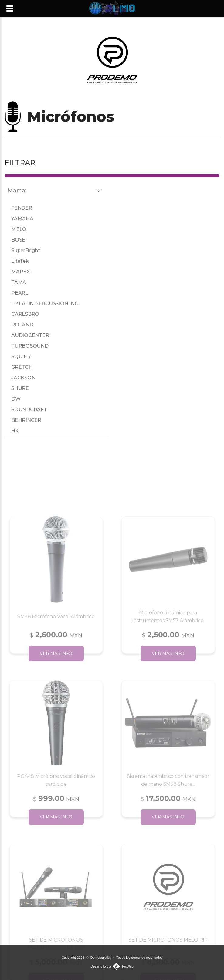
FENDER (20, 208)
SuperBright (23, 250)
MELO (17, 229)
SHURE (18, 388)
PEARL (18, 293)
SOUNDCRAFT (27, 410)
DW (14, 399)
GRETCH (20, 367)
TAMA (17, 282)
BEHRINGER (24, 420)
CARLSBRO (23, 314)
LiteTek (18, 261)
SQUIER (19, 357)
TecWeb (127, 966)
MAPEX (18, 272)
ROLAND (20, 325)
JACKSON (21, 378)
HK (13, 431)
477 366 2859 (145, 29)
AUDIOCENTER (28, 335)
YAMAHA (20, 219)
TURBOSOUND (28, 346)
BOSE (16, 240)
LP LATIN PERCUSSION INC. (43, 303)
